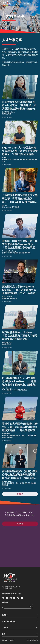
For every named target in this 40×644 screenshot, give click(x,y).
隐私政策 (5, 640)
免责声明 (12, 640)
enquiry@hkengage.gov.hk (11, 594)
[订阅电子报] (16, 606)
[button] (33, 4)
